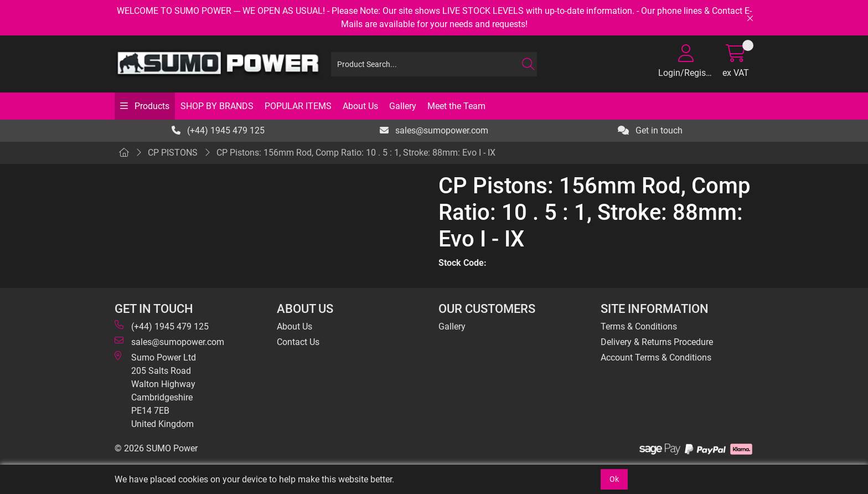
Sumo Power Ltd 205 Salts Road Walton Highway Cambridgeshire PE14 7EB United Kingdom (155, 390)
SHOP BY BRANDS (217, 106)
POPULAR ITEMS (298, 106)
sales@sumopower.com (434, 130)
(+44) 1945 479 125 (218, 130)
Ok (614, 479)
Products (151, 106)
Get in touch (650, 130)
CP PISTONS (173, 153)
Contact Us (298, 342)
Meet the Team (456, 106)
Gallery (403, 106)
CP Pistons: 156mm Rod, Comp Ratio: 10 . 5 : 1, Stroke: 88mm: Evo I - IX (356, 153)
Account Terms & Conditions (656, 357)
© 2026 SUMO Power (156, 448)
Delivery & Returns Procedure (657, 342)
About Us (360, 106)
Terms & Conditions (639, 326)
